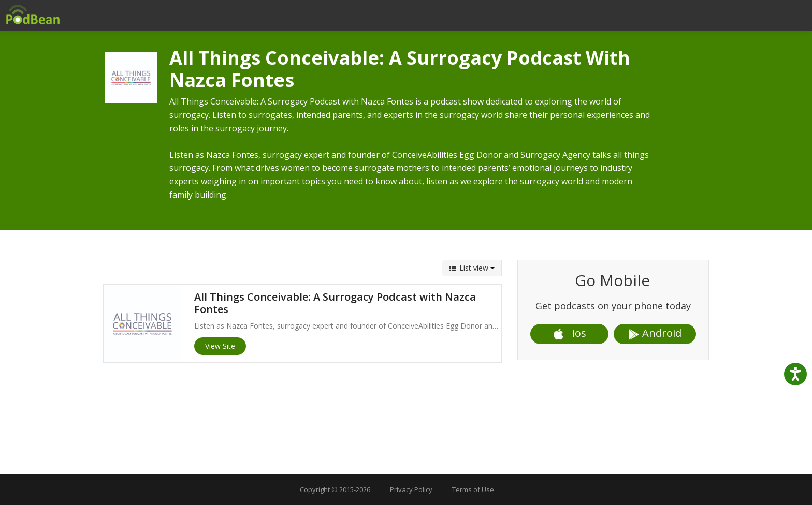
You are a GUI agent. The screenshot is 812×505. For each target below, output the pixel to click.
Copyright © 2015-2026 (335, 489)
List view (472, 268)
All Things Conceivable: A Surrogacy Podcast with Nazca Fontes (335, 303)
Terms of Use (473, 489)
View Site (220, 346)
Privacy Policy (411, 489)
